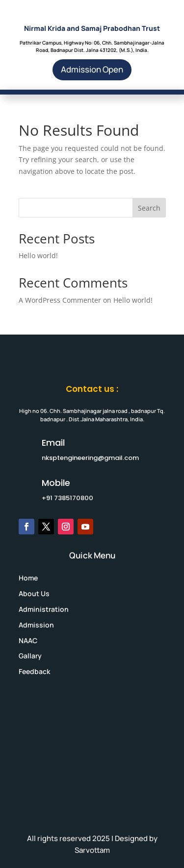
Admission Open (92, 69)
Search (149, 208)
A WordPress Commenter (60, 300)
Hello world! (38, 255)
